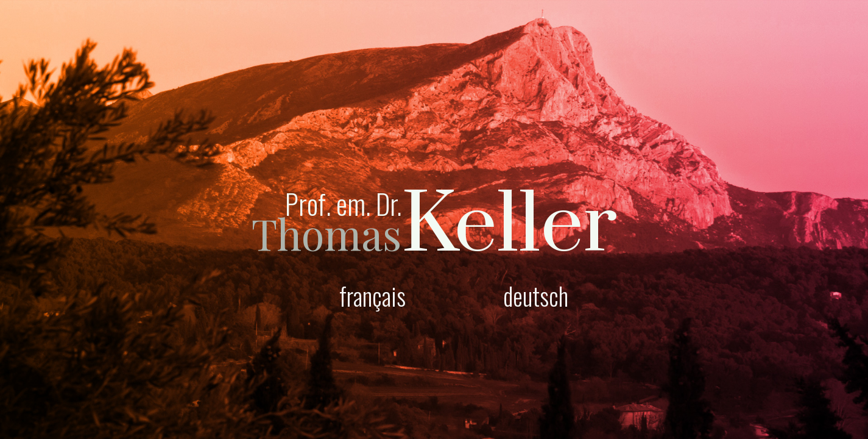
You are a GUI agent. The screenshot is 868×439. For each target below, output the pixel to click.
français (372, 296)
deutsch (536, 296)
